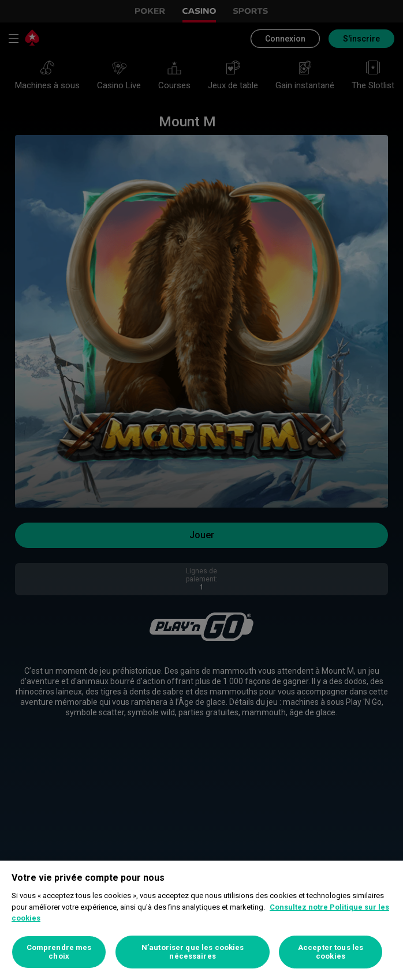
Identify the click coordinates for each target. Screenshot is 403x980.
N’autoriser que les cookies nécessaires (193, 952)
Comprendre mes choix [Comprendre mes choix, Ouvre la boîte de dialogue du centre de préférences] (59, 952)
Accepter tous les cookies (331, 952)
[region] (201, 920)
